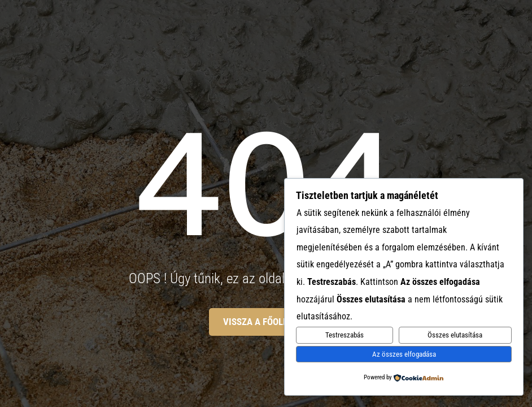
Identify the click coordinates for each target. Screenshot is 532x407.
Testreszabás (345, 335)
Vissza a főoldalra (266, 322)
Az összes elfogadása (404, 354)
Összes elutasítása (455, 335)
